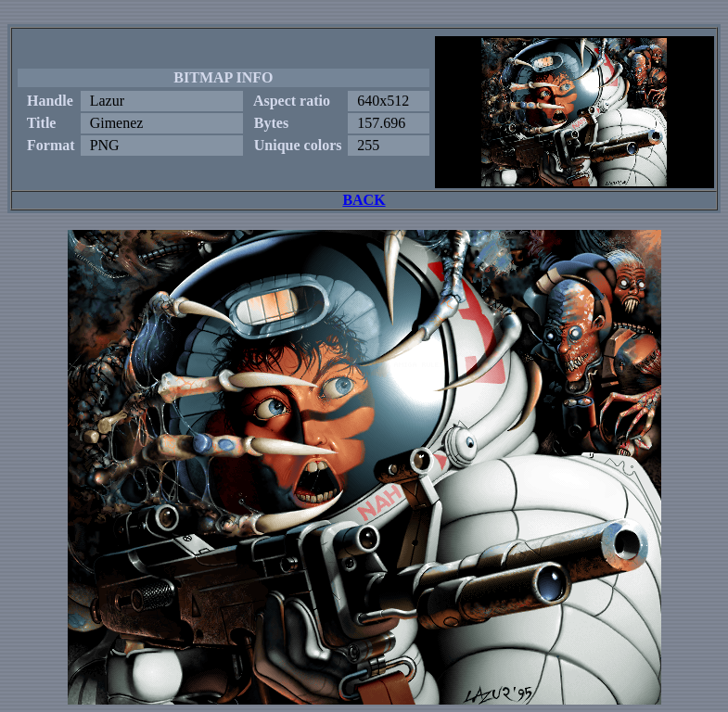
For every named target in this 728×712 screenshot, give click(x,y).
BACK (364, 200)
